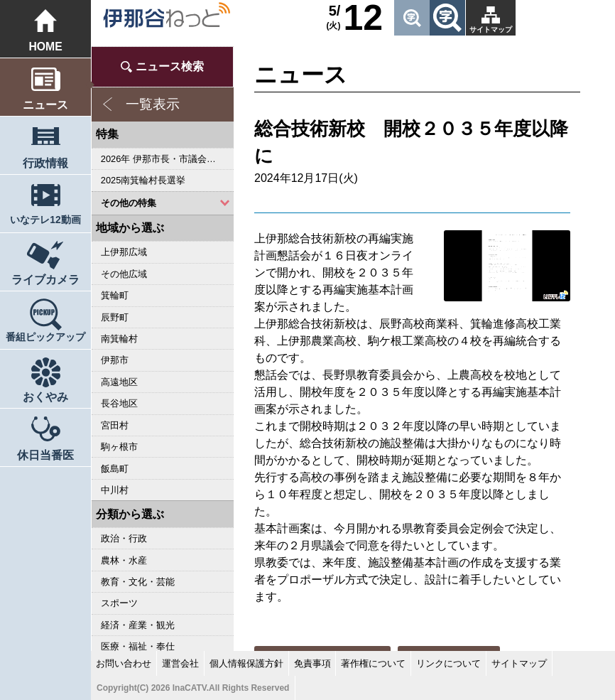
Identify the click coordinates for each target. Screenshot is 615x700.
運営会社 (180, 663)
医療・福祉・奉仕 (138, 646)
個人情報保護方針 (246, 663)
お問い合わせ (124, 663)
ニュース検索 (170, 66)
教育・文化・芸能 (138, 582)
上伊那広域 (124, 252)
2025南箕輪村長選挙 (143, 180)
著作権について (373, 663)
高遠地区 (119, 382)
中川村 (115, 490)
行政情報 (45, 163)
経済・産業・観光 (138, 625)
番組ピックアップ (45, 337)
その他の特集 (129, 203)
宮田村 (115, 425)
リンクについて (448, 663)
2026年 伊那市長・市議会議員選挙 (167, 159)
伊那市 (115, 360)
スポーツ (119, 603)
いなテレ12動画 (45, 220)
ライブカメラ (45, 280)
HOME (45, 47)
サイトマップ (491, 29)
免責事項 (312, 663)
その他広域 (124, 274)
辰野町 (115, 317)
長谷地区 (119, 403)
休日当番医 (45, 455)
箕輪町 (115, 295)
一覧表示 (153, 104)
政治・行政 (124, 538)
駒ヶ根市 (119, 447)
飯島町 (115, 469)
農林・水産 (124, 560)
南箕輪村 (119, 339)
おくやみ (45, 397)
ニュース (45, 105)
